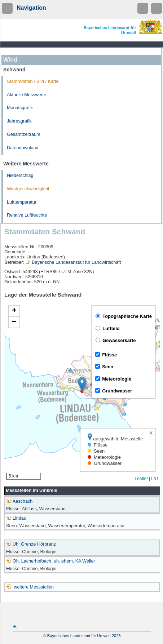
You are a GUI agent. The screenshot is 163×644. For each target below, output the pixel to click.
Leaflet (141, 479)
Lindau (16, 518)
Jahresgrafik (19, 121)
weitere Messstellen (34, 587)
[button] (82, 384)
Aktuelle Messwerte (27, 95)
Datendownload (23, 148)
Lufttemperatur (22, 202)
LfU (155, 479)
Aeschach (19, 501)
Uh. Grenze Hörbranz (31, 544)
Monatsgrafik (20, 108)
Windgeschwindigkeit (28, 189)
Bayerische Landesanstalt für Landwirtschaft (76, 262)
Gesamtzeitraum (23, 134)
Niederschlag (20, 176)
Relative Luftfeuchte (27, 215)
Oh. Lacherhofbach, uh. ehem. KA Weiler (51, 561)
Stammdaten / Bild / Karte (33, 81)
